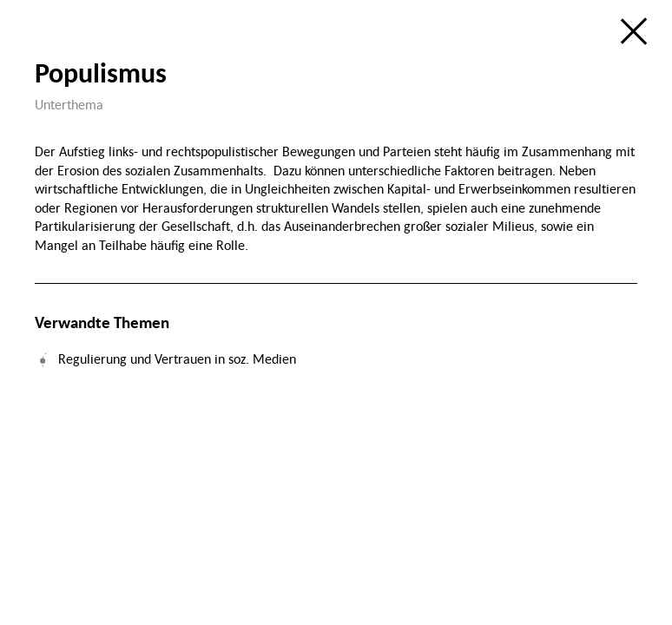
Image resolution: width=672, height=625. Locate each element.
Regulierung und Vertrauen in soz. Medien (177, 359)
